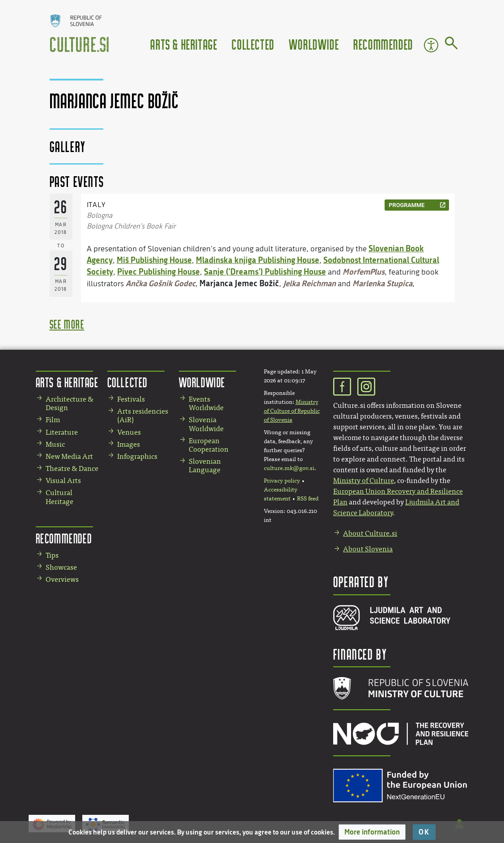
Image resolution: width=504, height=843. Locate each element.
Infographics (137, 456)
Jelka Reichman (309, 283)
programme (407, 205)
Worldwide (314, 44)
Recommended (383, 44)
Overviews (62, 579)
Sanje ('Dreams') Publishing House (265, 271)
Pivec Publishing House (159, 271)
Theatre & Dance (72, 468)
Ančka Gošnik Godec (161, 283)
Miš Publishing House (154, 260)
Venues (129, 432)
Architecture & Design (70, 403)
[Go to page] (451, 45)
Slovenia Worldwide (206, 424)
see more (67, 324)
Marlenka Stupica (382, 283)
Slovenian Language (205, 466)
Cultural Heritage (59, 497)
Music (55, 444)
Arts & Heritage (184, 44)
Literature (62, 432)
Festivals (131, 399)
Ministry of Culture (364, 481)
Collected (253, 44)
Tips (52, 555)
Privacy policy (282, 481)
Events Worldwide (206, 403)
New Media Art (69, 456)
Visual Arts (63, 481)
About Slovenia (368, 549)
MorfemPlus (364, 271)
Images (129, 444)
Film (53, 420)
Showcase (61, 567)
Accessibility (431, 45)
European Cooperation (209, 445)
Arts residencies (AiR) (143, 415)
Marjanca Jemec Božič (239, 283)
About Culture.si (370, 533)
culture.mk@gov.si (289, 468)
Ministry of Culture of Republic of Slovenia (292, 411)
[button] (372, 832)
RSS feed (308, 499)
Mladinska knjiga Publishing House (258, 260)
